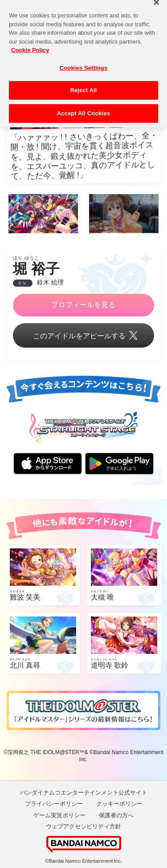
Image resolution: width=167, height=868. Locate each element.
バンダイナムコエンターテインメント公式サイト (84, 793)
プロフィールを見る (83, 305)
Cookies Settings (84, 63)
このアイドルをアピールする (83, 336)
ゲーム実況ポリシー (59, 815)
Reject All (83, 85)
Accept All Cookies (84, 108)
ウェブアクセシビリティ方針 (83, 826)
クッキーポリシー (119, 804)
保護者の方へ (116, 815)
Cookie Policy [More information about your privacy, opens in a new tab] (30, 45)
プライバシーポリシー (54, 804)
